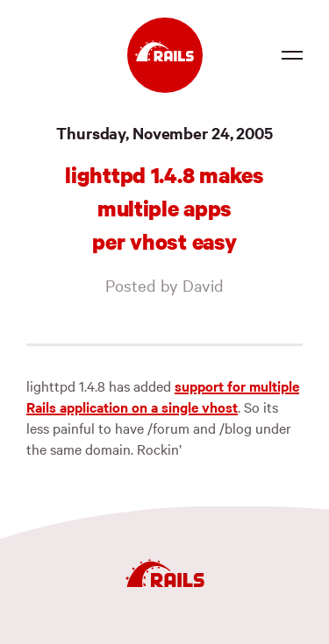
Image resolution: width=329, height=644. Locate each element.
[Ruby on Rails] (165, 55)
